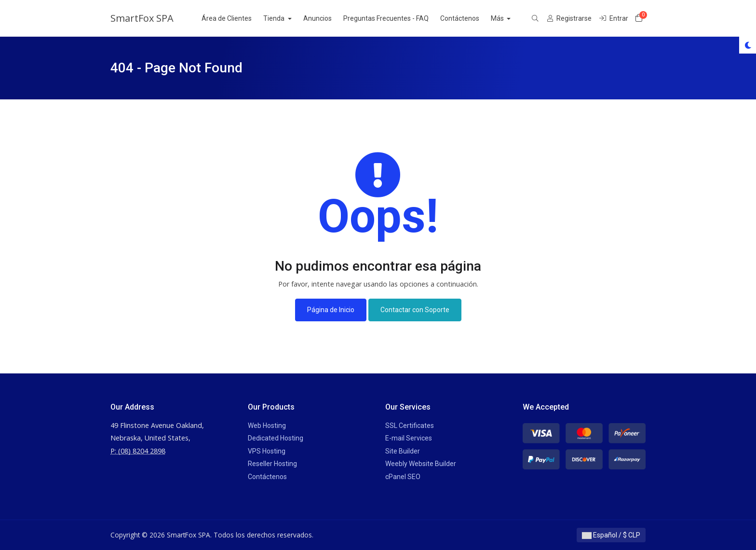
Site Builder (403, 451)
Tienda (285, 18)
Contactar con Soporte (415, 310)
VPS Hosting (267, 451)
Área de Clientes (237, 18)
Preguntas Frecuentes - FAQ (396, 18)
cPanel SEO (403, 477)
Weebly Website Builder (421, 464)
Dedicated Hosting (276, 438)
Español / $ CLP (611, 535)
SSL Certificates (410, 426)
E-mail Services (409, 438)
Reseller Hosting (272, 464)
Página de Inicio (331, 310)
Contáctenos (470, 18)
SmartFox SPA (142, 18)
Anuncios (328, 18)
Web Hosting (267, 426)
